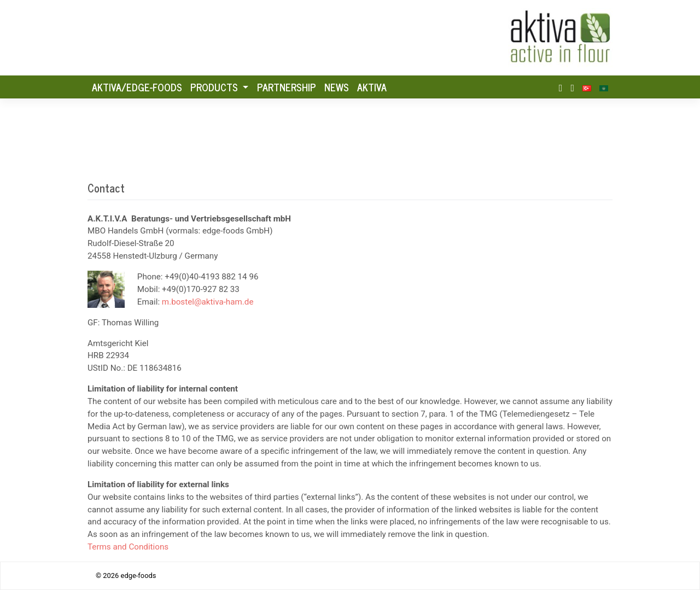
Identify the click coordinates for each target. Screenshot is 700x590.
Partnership (287, 87)
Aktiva (372, 87)
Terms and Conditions (128, 547)
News (337, 87)
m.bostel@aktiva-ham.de (208, 302)
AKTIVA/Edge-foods (137, 87)
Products (215, 87)
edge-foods (139, 576)
